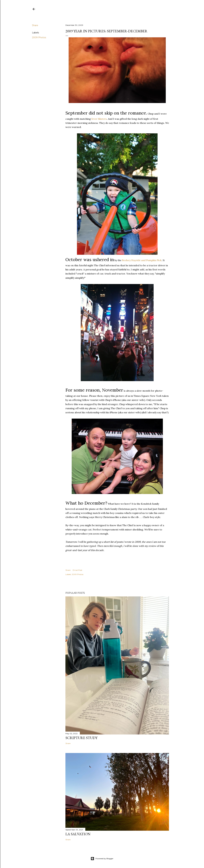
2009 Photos (39, 37)
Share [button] (35, 25)
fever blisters (99, 119)
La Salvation (78, 834)
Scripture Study (81, 738)
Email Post (77, 570)
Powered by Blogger (102, 859)
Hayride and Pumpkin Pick (142, 260)
